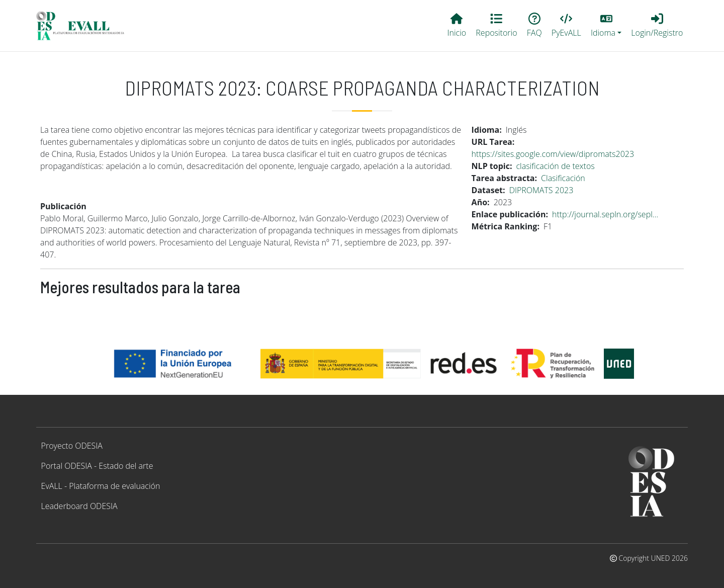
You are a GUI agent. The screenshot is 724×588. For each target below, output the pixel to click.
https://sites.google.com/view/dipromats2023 (553, 154)
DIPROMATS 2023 (541, 190)
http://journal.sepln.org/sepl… (605, 214)
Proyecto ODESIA (72, 446)
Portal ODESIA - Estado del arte (97, 466)
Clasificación (563, 178)
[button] (606, 26)
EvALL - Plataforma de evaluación (101, 486)
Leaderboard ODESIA (79, 506)
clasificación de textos (556, 166)
